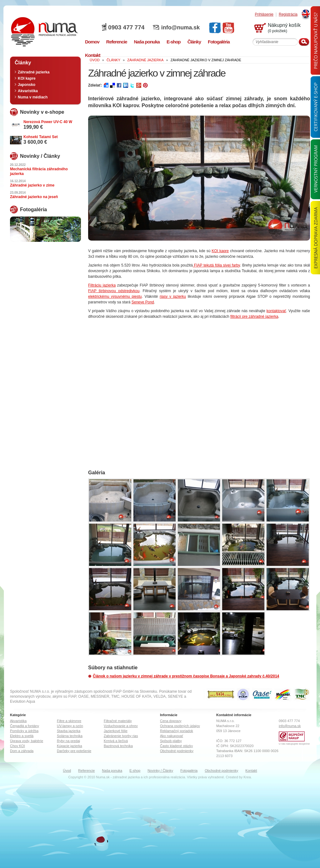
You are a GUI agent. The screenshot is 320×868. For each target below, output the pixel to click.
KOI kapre (220, 251)
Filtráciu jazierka (102, 285)
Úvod (67, 771)
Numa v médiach (33, 97)
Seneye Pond (143, 302)
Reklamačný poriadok (177, 731)
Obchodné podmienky (177, 751)
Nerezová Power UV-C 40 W (48, 122)
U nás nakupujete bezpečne (294, 744)
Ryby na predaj (68, 741)
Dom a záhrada (22, 751)
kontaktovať (276, 311)
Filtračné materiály (118, 721)
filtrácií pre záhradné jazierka (254, 317)
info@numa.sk (181, 27)
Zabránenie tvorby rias (121, 736)
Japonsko (27, 85)
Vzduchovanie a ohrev (121, 726)
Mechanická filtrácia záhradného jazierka (39, 171)
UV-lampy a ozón (70, 726)
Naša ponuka (112, 771)
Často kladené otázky (176, 746)
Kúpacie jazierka (70, 746)
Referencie (86, 771)
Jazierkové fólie (116, 731)
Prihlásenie (264, 15)
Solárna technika (70, 736)
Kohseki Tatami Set (41, 137)
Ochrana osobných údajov (180, 726)
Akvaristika (28, 91)
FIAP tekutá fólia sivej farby (216, 265)
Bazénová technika (118, 746)
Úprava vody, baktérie (27, 741)
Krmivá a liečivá (116, 741)
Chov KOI (17, 746)
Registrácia (288, 15)
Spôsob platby (171, 741)
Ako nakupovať (172, 736)
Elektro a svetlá (22, 736)
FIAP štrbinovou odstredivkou (114, 291)
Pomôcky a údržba (24, 731)
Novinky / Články (160, 771)
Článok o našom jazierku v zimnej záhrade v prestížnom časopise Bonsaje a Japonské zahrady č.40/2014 (186, 676)
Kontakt (251, 771)
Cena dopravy (171, 721)
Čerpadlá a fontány (25, 726)
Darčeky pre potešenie (74, 751)
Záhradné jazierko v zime (32, 185)
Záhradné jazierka (34, 72)
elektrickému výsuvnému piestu (115, 297)
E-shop (135, 771)
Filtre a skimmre (69, 721)
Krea (247, 777)
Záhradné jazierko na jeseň (34, 197)
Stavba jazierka (69, 731)
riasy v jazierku (173, 297)
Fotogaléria (189, 771)
